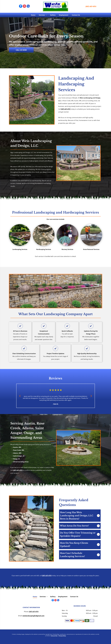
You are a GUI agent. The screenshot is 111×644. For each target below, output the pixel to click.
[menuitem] (33, 15)
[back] (20, 396)
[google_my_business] (28, 6)
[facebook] (21, 6)
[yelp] (24, 6)
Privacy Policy (62, 636)
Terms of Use (54, 636)
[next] (91, 396)
